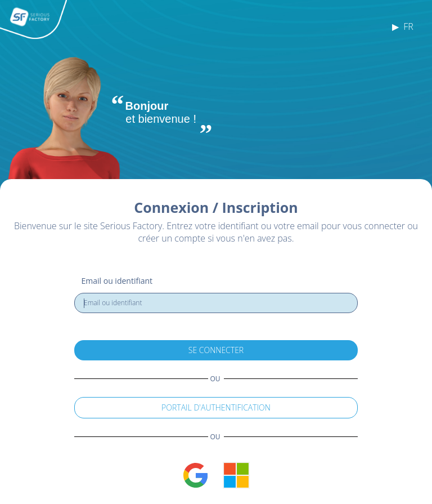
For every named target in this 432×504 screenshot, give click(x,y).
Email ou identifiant (117, 281)
